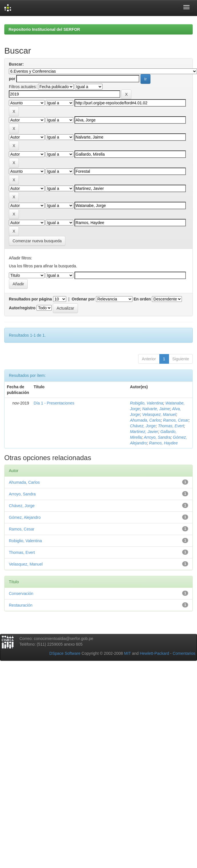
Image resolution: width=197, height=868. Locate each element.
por (12, 79)
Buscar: (16, 64)
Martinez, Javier (144, 432)
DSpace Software (65, 653)
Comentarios (184, 653)
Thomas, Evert (171, 426)
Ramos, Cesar (176, 420)
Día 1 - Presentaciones (54, 403)
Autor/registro (22, 308)
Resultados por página (30, 299)
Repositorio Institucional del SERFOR (44, 29)
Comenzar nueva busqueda (37, 241)
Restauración (21, 605)
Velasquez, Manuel (159, 414)
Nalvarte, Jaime (156, 409)
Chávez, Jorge (143, 426)
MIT (127, 653)
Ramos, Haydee (163, 443)
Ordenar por (83, 299)
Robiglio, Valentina (146, 403)
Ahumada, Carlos (145, 420)
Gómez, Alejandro (25, 517)
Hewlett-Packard (154, 653)
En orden (142, 299)
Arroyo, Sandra (157, 437)
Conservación (21, 593)
